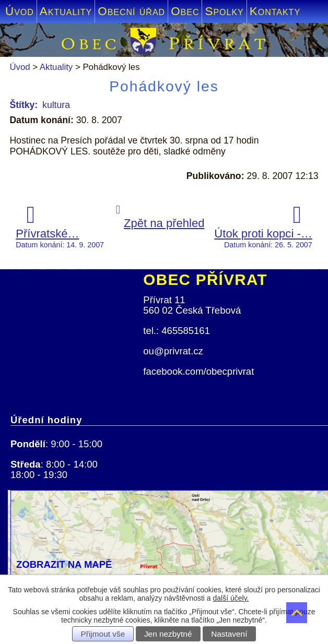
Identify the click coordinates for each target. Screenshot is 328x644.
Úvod (20, 11)
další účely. (231, 598)
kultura (56, 105)
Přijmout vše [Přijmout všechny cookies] (103, 634)
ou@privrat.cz (173, 351)
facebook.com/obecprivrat (198, 371)
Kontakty (275, 11)
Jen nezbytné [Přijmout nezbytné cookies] (168, 634)
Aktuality (66, 11)
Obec (185, 11)
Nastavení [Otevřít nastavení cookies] (229, 634)
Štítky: (24, 105)
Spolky (224, 11)
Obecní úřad (131, 11)
